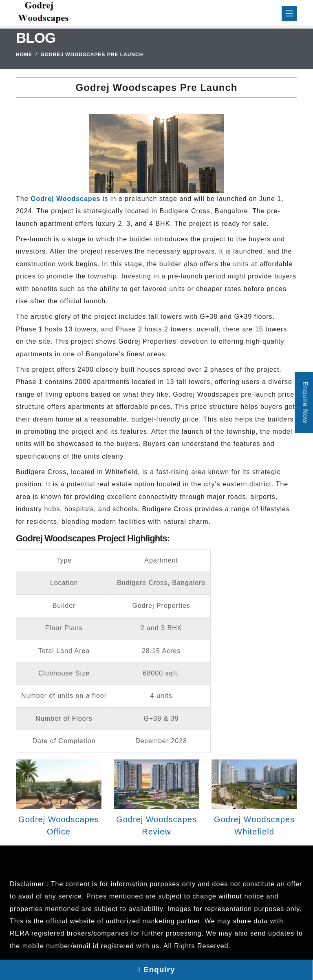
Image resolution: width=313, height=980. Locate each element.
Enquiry (156, 970)
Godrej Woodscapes (65, 199)
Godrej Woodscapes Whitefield (254, 825)
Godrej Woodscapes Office (59, 825)
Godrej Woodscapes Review (156, 825)
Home (24, 55)
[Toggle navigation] (289, 13)
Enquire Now (305, 402)
